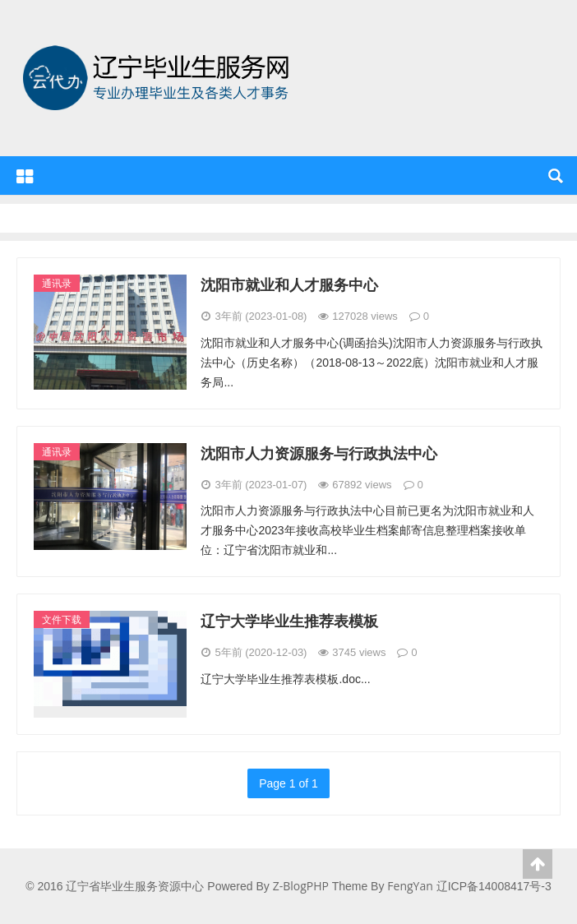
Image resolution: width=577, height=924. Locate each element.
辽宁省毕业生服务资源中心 (160, 127)
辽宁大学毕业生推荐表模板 (289, 621)
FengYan (410, 886)
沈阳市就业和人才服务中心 (289, 284)
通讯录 (57, 283)
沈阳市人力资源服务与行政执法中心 (319, 453)
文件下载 (62, 619)
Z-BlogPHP (301, 886)
